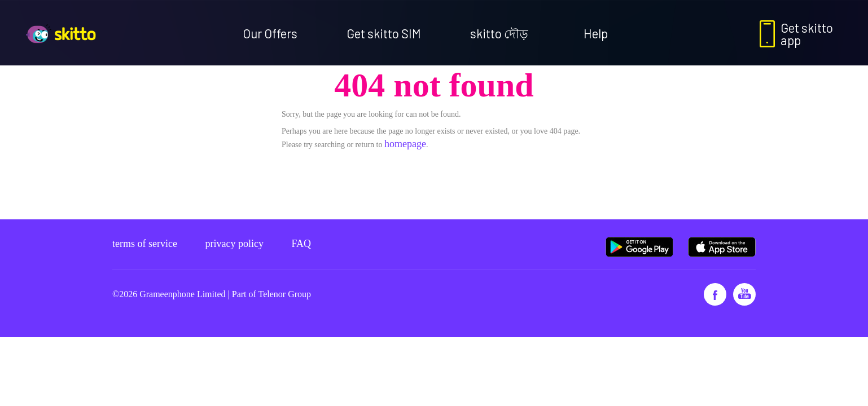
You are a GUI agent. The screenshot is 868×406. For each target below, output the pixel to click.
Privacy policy (234, 244)
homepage (405, 144)
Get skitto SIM (384, 33)
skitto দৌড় (499, 33)
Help (596, 33)
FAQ (301, 244)
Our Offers (270, 33)
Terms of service (145, 244)
